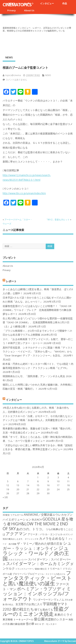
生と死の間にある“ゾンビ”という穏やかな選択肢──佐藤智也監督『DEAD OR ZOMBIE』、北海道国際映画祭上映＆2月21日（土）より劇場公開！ (38, 322)
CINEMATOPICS (17, 4)
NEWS (9, 57)
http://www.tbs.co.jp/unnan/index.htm (24, 193)
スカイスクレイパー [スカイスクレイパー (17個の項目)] (18, 560)
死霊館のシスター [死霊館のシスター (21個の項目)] (57, 619)
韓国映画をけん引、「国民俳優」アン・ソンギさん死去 (34, 376)
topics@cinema (13, 75)
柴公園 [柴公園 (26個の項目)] (39, 619)
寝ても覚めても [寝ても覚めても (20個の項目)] (44, 609)
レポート (11, 281)
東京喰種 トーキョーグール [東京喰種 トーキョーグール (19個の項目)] (18, 619)
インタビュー (47, 3)
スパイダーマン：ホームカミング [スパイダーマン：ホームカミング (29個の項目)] (38, 564)
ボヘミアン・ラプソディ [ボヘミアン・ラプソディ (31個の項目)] (41, 589)
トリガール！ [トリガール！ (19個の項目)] (55, 569)
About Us (29, 10)
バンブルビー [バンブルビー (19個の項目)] (30, 574)
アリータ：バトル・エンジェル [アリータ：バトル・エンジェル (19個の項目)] (45, 534)
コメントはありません (16, 80)
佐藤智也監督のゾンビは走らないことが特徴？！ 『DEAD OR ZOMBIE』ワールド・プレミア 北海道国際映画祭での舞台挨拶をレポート (37, 310)
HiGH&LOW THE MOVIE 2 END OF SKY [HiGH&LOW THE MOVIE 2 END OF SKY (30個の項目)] (35, 526)
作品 (65, 3)
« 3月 (5, 497)
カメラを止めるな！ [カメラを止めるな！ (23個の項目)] (54, 538)
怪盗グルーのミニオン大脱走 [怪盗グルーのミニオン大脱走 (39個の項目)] (36, 611)
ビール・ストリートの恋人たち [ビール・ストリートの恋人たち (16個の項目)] (52, 574)
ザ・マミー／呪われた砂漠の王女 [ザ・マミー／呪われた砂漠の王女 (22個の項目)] (40, 543)
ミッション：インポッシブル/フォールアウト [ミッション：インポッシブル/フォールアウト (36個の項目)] (37, 594)
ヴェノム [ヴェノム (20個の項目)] (59, 599)
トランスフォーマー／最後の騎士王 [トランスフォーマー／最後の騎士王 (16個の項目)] (31, 569)
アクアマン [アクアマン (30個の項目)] (16, 534)
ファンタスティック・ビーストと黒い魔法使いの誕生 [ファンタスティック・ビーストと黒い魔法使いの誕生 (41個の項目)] (37, 578)
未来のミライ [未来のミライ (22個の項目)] (63, 615)
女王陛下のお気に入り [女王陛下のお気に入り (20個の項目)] (29, 604)
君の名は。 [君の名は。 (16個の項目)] (10, 604)
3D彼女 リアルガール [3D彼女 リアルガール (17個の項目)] (13, 515)
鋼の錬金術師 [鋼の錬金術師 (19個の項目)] (18, 624)
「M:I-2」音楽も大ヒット (58, 220)
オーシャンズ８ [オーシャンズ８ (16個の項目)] (32, 539)
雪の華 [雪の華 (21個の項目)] (30, 624)
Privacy (12, 10)
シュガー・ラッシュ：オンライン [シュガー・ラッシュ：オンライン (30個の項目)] (37, 546)
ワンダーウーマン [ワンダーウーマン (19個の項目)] (43, 600)
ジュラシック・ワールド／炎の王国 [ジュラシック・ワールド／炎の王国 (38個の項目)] (36, 553)
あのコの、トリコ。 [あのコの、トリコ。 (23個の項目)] (31, 529)
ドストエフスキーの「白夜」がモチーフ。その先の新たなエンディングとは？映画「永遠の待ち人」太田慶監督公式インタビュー (38, 420)
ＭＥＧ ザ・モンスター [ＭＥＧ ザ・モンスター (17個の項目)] (46, 624)
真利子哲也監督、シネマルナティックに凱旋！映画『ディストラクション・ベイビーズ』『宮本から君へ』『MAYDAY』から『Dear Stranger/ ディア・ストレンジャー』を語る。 (38, 352)
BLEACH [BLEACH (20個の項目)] (37, 519)
